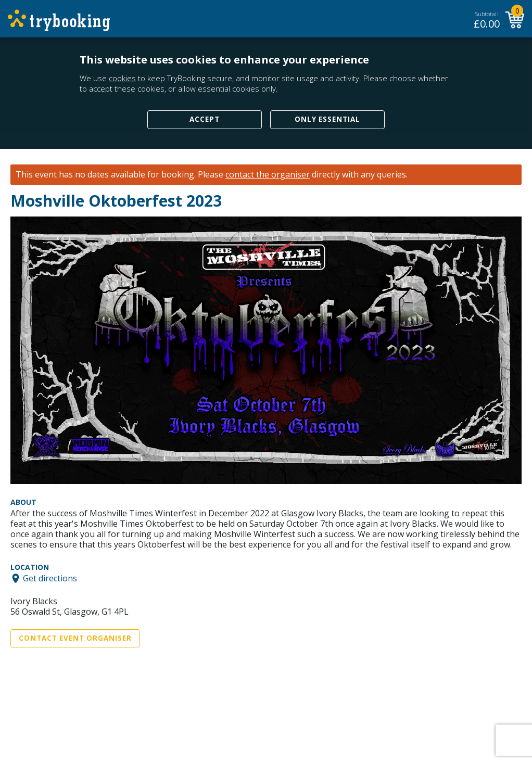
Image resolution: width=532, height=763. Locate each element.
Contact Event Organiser (75, 638)
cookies (122, 78)
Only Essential (327, 119)
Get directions (50, 578)
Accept (205, 119)
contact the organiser (268, 175)
